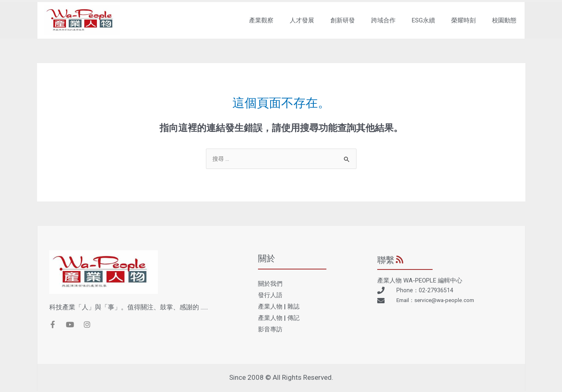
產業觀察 (260, 20)
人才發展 (301, 20)
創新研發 (342, 20)
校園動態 (503, 20)
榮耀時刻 (463, 20)
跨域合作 (383, 20)
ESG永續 (423, 20)
